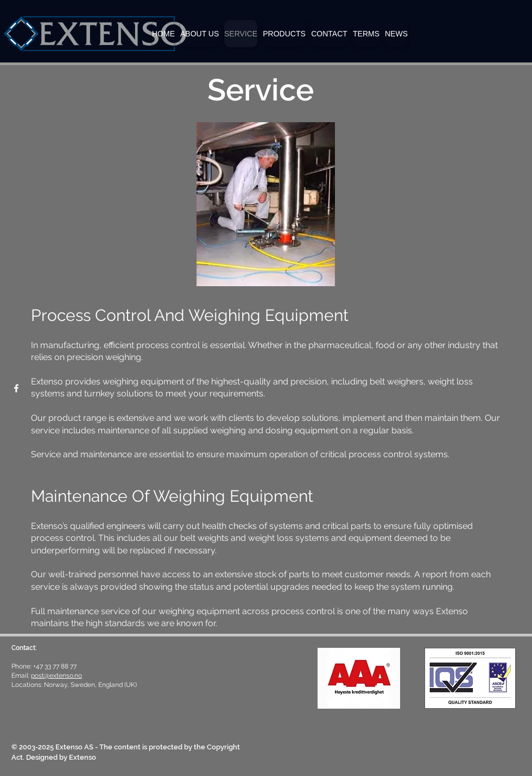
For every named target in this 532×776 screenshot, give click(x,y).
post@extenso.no (56, 676)
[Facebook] (16, 388)
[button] (284, 34)
